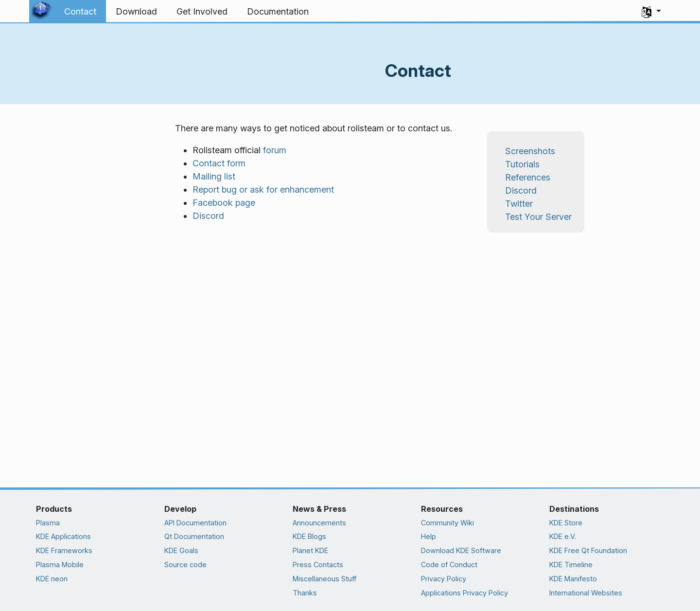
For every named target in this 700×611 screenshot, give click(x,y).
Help (429, 536)
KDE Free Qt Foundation (588, 550)
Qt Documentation (194, 536)
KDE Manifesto (573, 579)
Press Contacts (318, 565)
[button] (651, 12)
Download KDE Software (461, 550)
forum (275, 150)
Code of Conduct (449, 565)
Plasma (48, 523)
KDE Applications (63, 536)
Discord (208, 216)
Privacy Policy (444, 579)
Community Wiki (447, 523)
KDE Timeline (571, 565)
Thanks (305, 593)
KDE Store (566, 523)
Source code (185, 565)
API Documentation (195, 523)
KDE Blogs (309, 536)
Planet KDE (310, 550)
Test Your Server (538, 217)
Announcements (319, 523)
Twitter (519, 204)
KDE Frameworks (64, 550)
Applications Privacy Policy (464, 593)
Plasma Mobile (60, 565)
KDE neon (52, 579)
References (528, 177)
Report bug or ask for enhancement (263, 189)
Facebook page (224, 203)
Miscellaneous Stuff (324, 579)
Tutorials (522, 164)
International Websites (586, 593)
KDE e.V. (563, 536)
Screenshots (530, 151)
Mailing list (214, 176)
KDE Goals (181, 550)
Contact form (219, 163)
